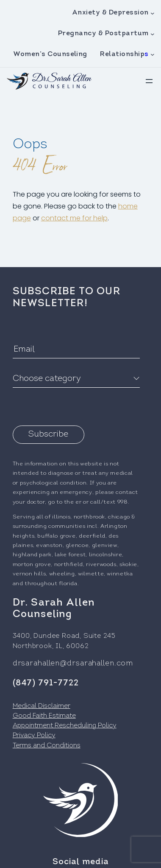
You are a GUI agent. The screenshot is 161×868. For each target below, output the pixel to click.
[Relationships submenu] (153, 54)
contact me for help (74, 218)
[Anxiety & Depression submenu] (153, 13)
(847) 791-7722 (46, 683)
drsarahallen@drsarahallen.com (73, 664)
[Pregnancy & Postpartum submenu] (153, 34)
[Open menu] (149, 81)
